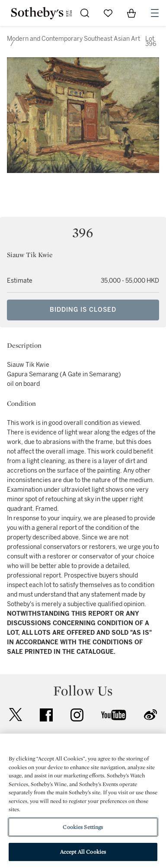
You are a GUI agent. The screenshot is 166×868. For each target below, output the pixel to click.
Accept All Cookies (83, 852)
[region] (83, 801)
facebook (46, 715)
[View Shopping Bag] (131, 13)
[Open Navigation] (155, 13)
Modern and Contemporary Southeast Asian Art (73, 39)
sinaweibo (150, 715)
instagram (77, 715)
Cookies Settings (83, 827)
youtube (114, 715)
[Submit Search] (85, 13)
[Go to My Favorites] (108, 13)
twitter (16, 715)
